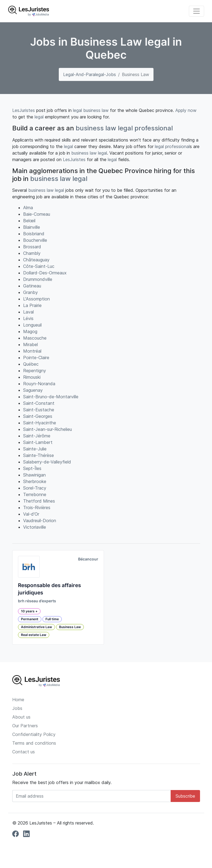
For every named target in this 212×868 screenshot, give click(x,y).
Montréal (32, 351)
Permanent (30, 619)
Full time (52, 619)
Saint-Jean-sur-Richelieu (47, 429)
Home (18, 700)
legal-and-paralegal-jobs (90, 74)
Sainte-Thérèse (39, 455)
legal (77, 110)
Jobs (17, 708)
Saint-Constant (39, 403)
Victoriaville (35, 527)
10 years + (29, 611)
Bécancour (88, 559)
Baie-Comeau (37, 214)
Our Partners (25, 726)
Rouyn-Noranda (39, 384)
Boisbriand (34, 234)
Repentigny (35, 371)
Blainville (32, 227)
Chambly (32, 253)
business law (96, 110)
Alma (28, 208)
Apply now (186, 110)
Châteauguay (36, 260)
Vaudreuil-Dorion (40, 521)
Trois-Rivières (37, 507)
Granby (30, 292)
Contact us (24, 752)
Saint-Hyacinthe (40, 423)
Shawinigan (34, 475)
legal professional (145, 128)
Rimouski (32, 377)
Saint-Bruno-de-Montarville (51, 397)
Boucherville (35, 240)
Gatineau (32, 286)
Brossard (32, 247)
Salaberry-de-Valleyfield (47, 462)
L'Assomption (36, 299)
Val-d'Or (31, 514)
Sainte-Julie (35, 449)
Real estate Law (34, 635)
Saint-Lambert (38, 442)
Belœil (29, 221)
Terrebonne (35, 494)
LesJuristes (24, 110)
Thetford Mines (39, 501)
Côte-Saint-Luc (39, 266)
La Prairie (32, 305)
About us (21, 717)
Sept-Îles (32, 468)
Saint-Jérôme (37, 436)
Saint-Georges (38, 416)
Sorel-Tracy (35, 488)
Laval (28, 312)
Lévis (28, 318)
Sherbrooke (35, 481)
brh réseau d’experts (37, 601)
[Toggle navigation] (196, 11)
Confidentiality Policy (34, 734)
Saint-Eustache (39, 410)
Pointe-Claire (36, 358)
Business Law (70, 627)
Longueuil (32, 325)
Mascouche (35, 338)
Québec (31, 364)
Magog (30, 331)
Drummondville (38, 279)
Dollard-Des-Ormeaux (45, 273)
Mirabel (30, 344)
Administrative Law (36, 627)
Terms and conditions (34, 743)
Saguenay (33, 390)
